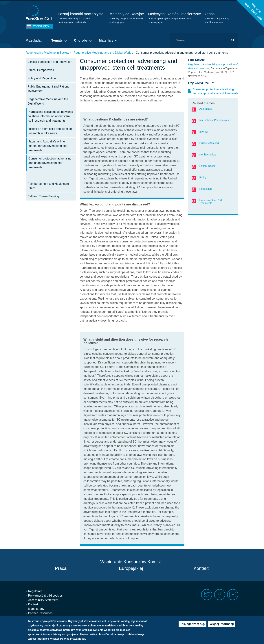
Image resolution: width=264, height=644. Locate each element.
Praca (61, 568)
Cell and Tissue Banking (43, 196)
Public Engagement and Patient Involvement (48, 89)
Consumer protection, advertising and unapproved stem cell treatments (50, 163)
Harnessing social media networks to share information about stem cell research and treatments (51, 116)
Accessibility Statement (43, 600)
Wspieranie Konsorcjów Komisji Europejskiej (131, 565)
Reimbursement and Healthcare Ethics (48, 186)
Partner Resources (40, 613)
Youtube (233, 595)
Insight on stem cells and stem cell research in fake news (51, 131)
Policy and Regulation (42, 78)
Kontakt (201, 568)
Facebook (220, 595)
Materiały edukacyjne (127, 14)
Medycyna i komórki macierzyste (174, 14)
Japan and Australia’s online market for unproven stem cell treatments (48, 146)
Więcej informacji (222, 625)
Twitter (207, 595)
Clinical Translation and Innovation (50, 62)
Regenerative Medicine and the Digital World (102, 53)
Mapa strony (36, 609)
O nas (210, 14)
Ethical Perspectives (41, 70)
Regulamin (35, 591)
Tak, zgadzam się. (192, 625)
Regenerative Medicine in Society (47, 53)
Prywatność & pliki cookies (45, 596)
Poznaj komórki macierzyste (81, 14)
